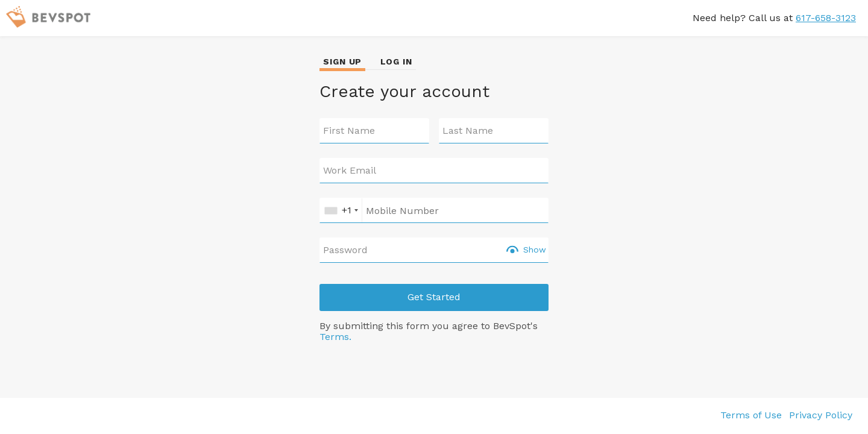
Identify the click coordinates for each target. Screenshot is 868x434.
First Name (349, 131)
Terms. (335, 337)
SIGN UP (342, 61)
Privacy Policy (821, 415)
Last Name (468, 131)
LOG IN (396, 61)
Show (535, 250)
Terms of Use (751, 415)
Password (345, 250)
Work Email (350, 171)
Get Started (434, 297)
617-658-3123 (826, 18)
